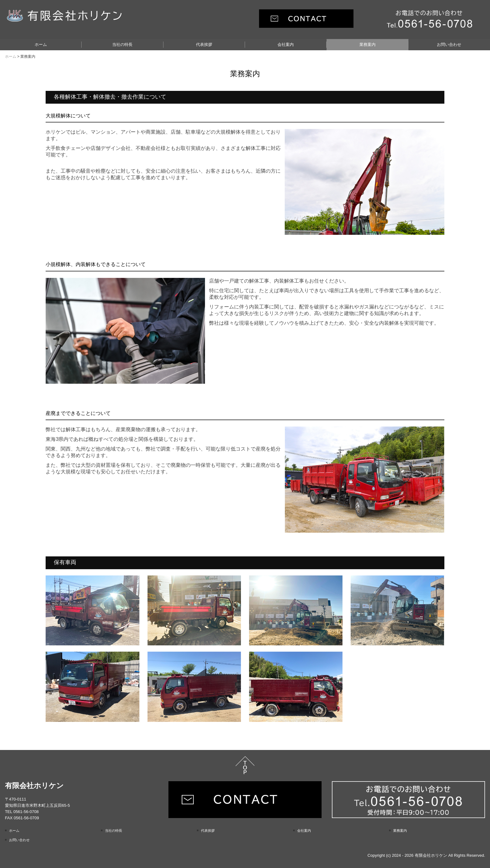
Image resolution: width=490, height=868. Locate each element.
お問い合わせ (449, 44)
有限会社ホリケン (34, 786)
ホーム (41, 44)
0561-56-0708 (26, 812)
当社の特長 (122, 44)
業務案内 (367, 44)
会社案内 (286, 44)
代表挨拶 (204, 44)
